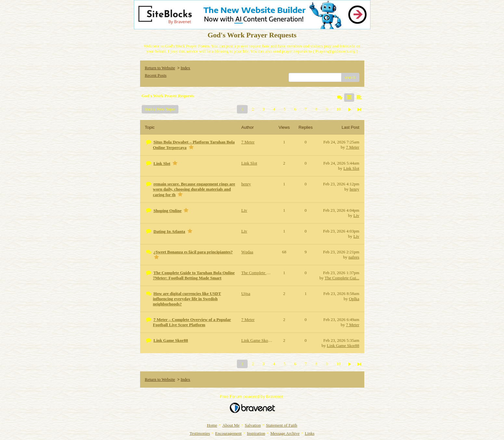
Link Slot (351, 168)
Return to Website (160, 68)
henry (355, 189)
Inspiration (256, 433)
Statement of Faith (281, 425)
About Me (231, 425)
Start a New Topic (160, 109)
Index (186, 68)
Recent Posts (156, 75)
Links (310, 433)
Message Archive (285, 433)
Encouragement (228, 433)
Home (212, 425)
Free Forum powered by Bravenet (252, 397)
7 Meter (353, 147)
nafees (354, 257)
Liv (356, 215)
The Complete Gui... (342, 278)
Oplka (354, 299)
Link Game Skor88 (343, 346)
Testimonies (200, 433)
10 (338, 109)
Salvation (253, 425)
